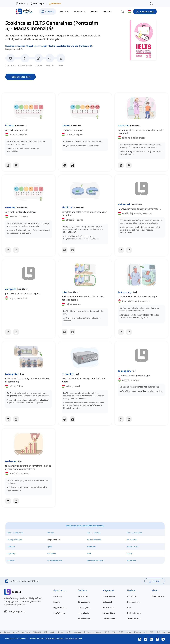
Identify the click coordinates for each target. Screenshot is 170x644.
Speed (50, 547)
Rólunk (56, 602)
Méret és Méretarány (15, 533)
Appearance (131, 560)
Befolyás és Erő (133, 547)
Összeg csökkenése (15, 540)
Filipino (60, 632)
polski (129, 632)
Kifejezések (108, 590)
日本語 (107, 632)
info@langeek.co (17, 612)
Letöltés (155, 581)
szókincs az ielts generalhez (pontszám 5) (71, 46)
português (97, 632)
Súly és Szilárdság (94, 533)
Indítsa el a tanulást (21, 77)
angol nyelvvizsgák (37, 46)
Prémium (55, 4)
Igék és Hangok (134, 613)
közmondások (109, 613)
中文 (114, 632)
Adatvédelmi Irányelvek (55, 638)
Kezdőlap (10, 46)
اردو (145, 632)
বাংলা (151, 632)
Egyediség (11, 553)
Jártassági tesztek (85, 607)
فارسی (68, 632)
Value (89, 553)
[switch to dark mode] (151, 3)
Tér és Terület (132, 540)
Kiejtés (155, 590)
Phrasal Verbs (109, 607)
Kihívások (11, 560)
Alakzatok (11, 547)
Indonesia (77, 632)
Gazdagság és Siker (55, 560)
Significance (92, 547)
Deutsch (87, 632)
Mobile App (37, 4)
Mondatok (132, 596)
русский (16, 632)
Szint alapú (83, 596)
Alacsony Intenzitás (94, 540)
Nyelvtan (132, 590)
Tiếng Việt (37, 632)
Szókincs (21, 46)
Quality (130, 553)
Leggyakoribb (84, 613)
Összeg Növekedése (134, 533)
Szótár (20, 4)
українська (26, 632)
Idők (129, 607)
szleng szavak (109, 596)
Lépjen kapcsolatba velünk (60, 607)
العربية (52, 632)
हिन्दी (45, 632)
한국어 (121, 632)
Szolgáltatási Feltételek (74, 638)
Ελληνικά (137, 632)
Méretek (51, 533)
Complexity (52, 553)
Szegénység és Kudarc (95, 560)
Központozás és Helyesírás (134, 602)
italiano (7, 632)
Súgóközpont (59, 613)
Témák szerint (84, 602)
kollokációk (107, 602)
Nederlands (161, 632)
